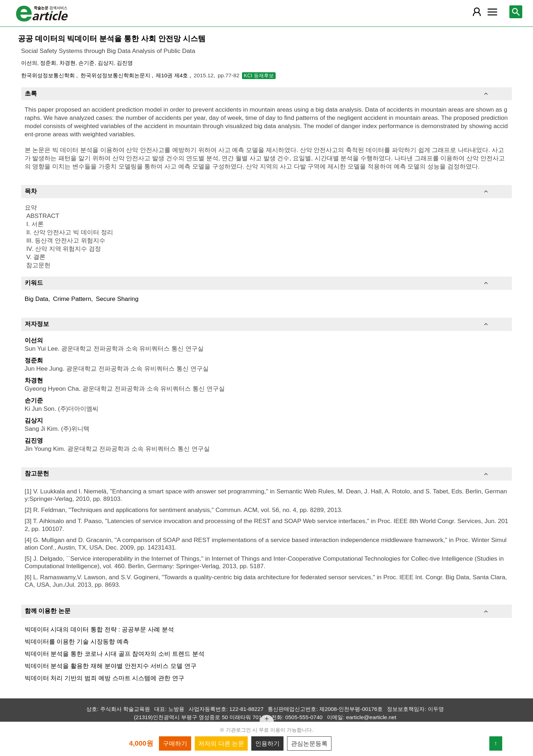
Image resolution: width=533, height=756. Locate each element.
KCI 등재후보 (259, 75)
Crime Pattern (72, 299)
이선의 (29, 63)
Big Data (37, 299)
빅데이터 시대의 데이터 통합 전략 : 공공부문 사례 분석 (99, 629)
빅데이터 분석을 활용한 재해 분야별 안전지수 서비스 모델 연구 (111, 666)
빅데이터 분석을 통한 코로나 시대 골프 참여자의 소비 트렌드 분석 (115, 654)
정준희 (48, 63)
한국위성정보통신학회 (49, 75)
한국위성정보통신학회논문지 (116, 75)
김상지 (106, 63)
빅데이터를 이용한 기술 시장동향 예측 (77, 642)
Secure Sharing (117, 299)
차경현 (67, 63)
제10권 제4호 (173, 75)
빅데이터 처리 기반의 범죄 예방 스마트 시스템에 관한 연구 (105, 678)
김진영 (125, 63)
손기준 (86, 63)
